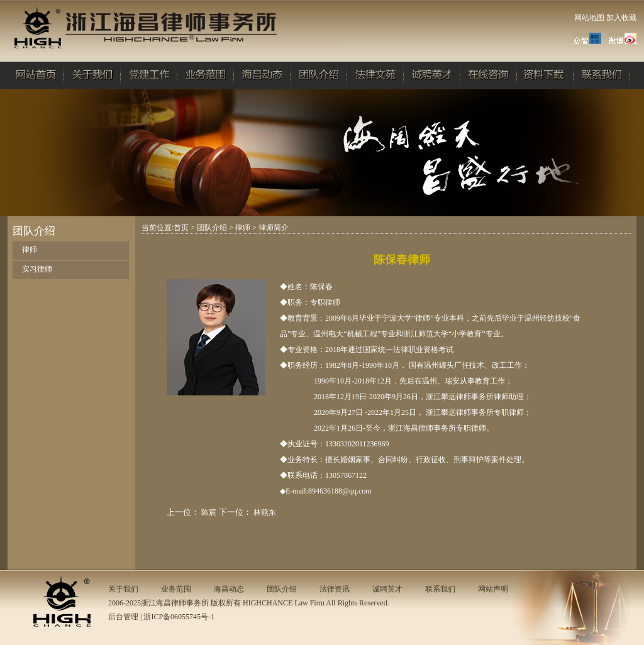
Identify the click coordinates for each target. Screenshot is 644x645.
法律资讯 (335, 589)
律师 (30, 250)
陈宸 (209, 512)
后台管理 (123, 617)
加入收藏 (621, 18)
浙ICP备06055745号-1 (179, 617)
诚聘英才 (387, 589)
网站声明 (493, 589)
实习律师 (37, 269)
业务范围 (176, 589)
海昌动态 (229, 589)
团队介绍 (212, 228)
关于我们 (123, 589)
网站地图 (589, 18)
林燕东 (265, 512)
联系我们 (440, 589)
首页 (181, 228)
